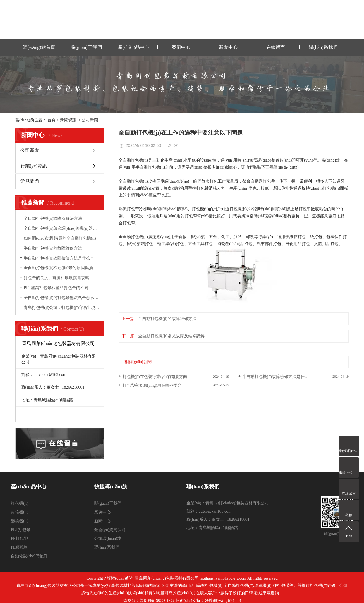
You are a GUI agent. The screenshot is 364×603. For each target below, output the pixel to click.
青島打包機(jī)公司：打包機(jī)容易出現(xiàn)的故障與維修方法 (62, 308)
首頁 (51, 120)
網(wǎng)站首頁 (39, 47)
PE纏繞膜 (19, 547)
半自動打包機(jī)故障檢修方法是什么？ (59, 258)
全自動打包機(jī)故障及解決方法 (53, 218)
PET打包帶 (21, 530)
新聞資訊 (68, 120)
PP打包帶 (19, 538)
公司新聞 (90, 120)
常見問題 (30, 181)
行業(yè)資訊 (34, 166)
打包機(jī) (19, 503)
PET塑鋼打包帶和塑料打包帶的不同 (56, 288)
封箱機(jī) (19, 512)
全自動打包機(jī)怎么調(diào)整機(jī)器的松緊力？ (62, 228)
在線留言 (276, 47)
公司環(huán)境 (108, 538)
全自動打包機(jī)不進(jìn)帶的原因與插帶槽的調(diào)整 (62, 268)
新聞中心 (228, 47)
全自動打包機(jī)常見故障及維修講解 (171, 336)
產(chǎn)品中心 (134, 47)
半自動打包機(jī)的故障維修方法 (53, 248)
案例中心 (181, 47)
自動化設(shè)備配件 (29, 556)
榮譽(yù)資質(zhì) (110, 530)
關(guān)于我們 (86, 47)
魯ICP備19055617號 (157, 601)
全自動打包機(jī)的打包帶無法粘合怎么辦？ (62, 298)
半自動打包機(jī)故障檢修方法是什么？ (278, 377)
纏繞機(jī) (19, 521)
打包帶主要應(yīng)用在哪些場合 (152, 385)
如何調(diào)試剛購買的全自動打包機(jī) (60, 238)
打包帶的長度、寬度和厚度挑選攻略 (56, 278)
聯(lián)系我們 (323, 47)
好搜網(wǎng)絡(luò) (223, 601)
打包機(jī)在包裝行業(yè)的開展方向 (155, 377)
